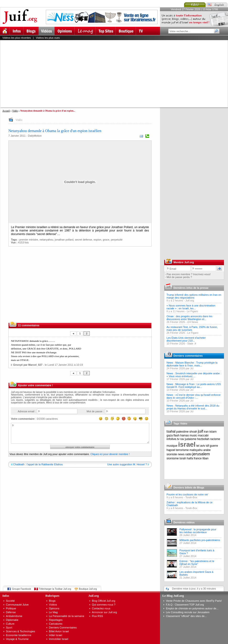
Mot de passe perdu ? (179, 277)
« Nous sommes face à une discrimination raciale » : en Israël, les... (191, 307)
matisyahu (196, 450)
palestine (182, 432)
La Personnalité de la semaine (67, 616)
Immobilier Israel (59, 639)
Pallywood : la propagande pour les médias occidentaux (198, 531)
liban (205, 458)
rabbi (188, 454)
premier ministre (29, 240)
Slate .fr (192, 343)
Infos (6, 596)
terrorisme (182, 450)
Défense (11, 612)
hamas (185, 435)
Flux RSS (97, 616)
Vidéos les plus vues (48, 38)
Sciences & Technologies (21, 631)
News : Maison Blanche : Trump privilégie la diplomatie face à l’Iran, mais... (192, 364)
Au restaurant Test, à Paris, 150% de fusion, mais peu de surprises (192, 328)
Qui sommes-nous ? (104, 605)
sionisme (173, 458)
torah (183, 458)
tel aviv (201, 446)
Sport (9, 628)
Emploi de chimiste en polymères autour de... (192, 608)
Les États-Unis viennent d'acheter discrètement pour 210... (186, 339)
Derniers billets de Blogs (189, 488)
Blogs (52, 601)
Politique (11, 608)
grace (106, 240)
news (181, 454)
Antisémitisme (14, 616)
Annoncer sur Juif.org (104, 612)
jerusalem (201, 454)
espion (97, 240)
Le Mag (53, 612)
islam (213, 432)
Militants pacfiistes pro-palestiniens (200, 540)
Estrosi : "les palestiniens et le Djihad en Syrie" (197, 563)
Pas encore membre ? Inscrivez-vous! (189, 274)
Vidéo (15, 111)
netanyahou (47, 240)
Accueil (6, 111)
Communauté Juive (17, 605)
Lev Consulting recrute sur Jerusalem (188, 612)
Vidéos (53, 605)
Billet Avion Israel (59, 631)
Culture (10, 624)
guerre (214, 446)
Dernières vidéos (184, 522)
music (193, 435)
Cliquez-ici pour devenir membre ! (110, 454)
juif (201, 431)
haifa (190, 458)
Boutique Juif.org (88, 589)
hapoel (171, 450)
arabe (207, 450)
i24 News (193, 322)
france (198, 458)
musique (172, 446)
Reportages (56, 620)
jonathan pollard (64, 240)
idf (208, 446)
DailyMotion (35, 136)
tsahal (171, 431)
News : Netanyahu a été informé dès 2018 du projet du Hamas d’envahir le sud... (193, 407)
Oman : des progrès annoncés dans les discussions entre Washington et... (190, 318)
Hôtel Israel (56, 635)
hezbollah (203, 439)
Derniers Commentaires (63, 628)
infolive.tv (173, 439)
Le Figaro (192, 311)
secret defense (84, 240)
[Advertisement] (101, 74)
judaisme (191, 439)
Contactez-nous (101, 608)
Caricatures (56, 624)
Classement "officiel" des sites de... (186, 616)
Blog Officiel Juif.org (104, 601)
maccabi (203, 435)
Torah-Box (191, 497)
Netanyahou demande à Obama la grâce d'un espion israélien (55, 131)
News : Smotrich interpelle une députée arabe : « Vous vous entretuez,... (194, 375)
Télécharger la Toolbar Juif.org (55, 589)
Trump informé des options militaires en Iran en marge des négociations (194, 296)
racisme (215, 439)
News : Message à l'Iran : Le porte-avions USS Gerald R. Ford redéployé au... (194, 386)
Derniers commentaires (188, 356)
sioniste (172, 454)
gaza (170, 435)
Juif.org (190, 301)
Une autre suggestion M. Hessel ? (127, 464)
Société (10, 601)
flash (177, 435)
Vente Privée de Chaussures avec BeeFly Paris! (194, 601)
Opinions (54, 608)
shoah (193, 432)
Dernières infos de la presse (191, 288)
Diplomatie (12, 620)
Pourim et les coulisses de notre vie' (188, 494)
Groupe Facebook (21, 589)
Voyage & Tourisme (17, 639)
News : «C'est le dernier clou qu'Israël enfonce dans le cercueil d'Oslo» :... (194, 396)
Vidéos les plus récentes (17, 38)
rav (182, 439)
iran (206, 432)
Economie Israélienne (19, 635)
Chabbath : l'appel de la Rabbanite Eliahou (38, 464)
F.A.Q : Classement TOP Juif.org (185, 605)
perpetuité (117, 240)
